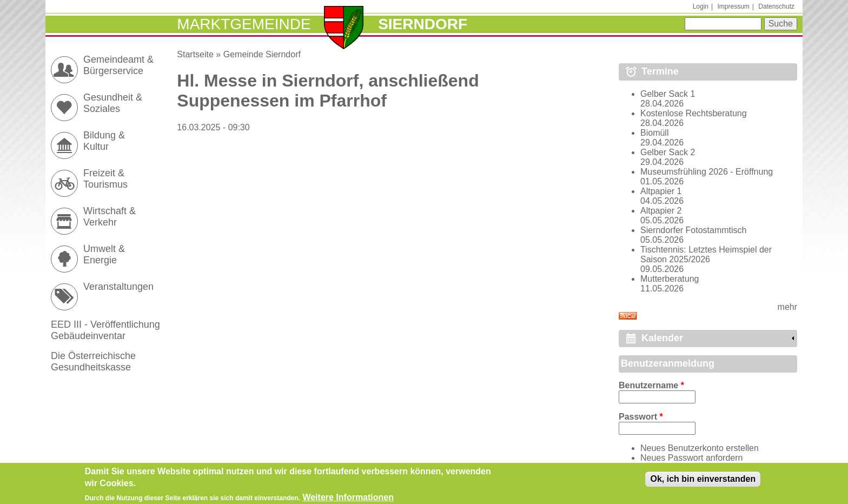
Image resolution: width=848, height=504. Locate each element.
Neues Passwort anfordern (691, 458)
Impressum (733, 6)
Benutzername (651, 385)
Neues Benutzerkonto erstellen (700, 448)
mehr (787, 307)
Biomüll (654, 133)
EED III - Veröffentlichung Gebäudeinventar (105, 330)
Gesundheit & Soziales (113, 103)
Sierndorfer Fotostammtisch (694, 230)
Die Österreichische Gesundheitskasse (93, 362)
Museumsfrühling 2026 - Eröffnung (707, 172)
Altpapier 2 (661, 211)
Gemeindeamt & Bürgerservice (118, 65)
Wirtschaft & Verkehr (110, 217)
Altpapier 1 (661, 191)
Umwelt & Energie (104, 254)
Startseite (195, 54)
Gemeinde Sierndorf (262, 54)
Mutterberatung (670, 279)
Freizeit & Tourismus (105, 179)
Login (701, 6)
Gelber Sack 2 (668, 152)
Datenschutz (776, 6)
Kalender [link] (662, 338)
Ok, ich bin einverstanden (703, 482)
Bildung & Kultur (104, 141)
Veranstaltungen (118, 287)
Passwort (641, 417)
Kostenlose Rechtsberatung (694, 113)
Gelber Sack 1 (668, 94)
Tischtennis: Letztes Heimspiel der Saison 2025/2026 (706, 254)
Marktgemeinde (244, 24)
